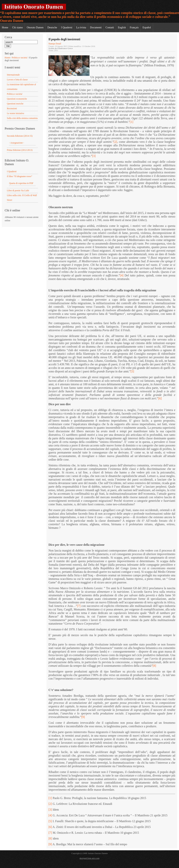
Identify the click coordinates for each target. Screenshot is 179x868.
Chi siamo (17, 27)
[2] (115, 142)
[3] (94, 156)
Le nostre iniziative (16, 113)
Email (58, 44)
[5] (132, 371)
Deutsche (52, 27)
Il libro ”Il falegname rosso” (19, 176)
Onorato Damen (35, 27)
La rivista (81, 27)
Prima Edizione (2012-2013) (20, 150)
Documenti (96, 27)
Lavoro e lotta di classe (17, 80)
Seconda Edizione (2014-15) (20, 136)
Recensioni (12, 108)
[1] (132, 122)
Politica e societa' (20, 58)
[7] (79, 606)
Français (134, 27)
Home (5, 27)
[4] (122, 275)
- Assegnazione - (17, 143)
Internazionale (13, 75)
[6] (160, 398)
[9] (83, 717)
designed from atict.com (90, 858)
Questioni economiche (17, 99)
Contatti (110, 27)
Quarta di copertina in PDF (21, 183)
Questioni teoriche (15, 104)
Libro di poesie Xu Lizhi (18, 190)
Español (147, 27)
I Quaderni (67, 27)
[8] (154, 666)
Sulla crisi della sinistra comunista (22, 118)
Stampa (52, 44)
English (122, 27)
